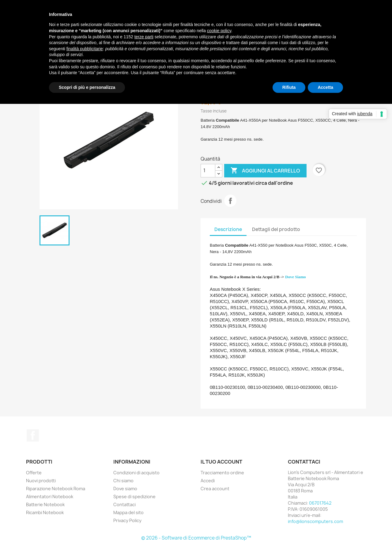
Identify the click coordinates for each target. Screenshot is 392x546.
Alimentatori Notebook (50, 497)
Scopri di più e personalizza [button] (87, 87)
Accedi (208, 481)
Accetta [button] (325, 87)
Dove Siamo (296, 277)
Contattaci (124, 504)
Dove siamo (125, 489)
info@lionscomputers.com (315, 521)
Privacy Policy (127, 520)
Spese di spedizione (134, 497)
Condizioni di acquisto (136, 473)
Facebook (33, 435)
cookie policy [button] (219, 31)
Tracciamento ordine (222, 473)
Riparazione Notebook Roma (56, 489)
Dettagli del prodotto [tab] (276, 229)
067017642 (320, 503)
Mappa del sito (128, 512)
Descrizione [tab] (228, 229)
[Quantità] (208, 171)
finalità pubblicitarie (85, 49)
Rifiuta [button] (289, 87)
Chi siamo (123, 481)
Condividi (230, 201)
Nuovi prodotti (41, 481)
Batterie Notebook (45, 504)
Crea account (215, 489)
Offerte (34, 473)
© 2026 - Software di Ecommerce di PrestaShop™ (196, 538)
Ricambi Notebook (45, 512)
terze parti (144, 37)
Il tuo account (221, 462)
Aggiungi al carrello (265, 171)
